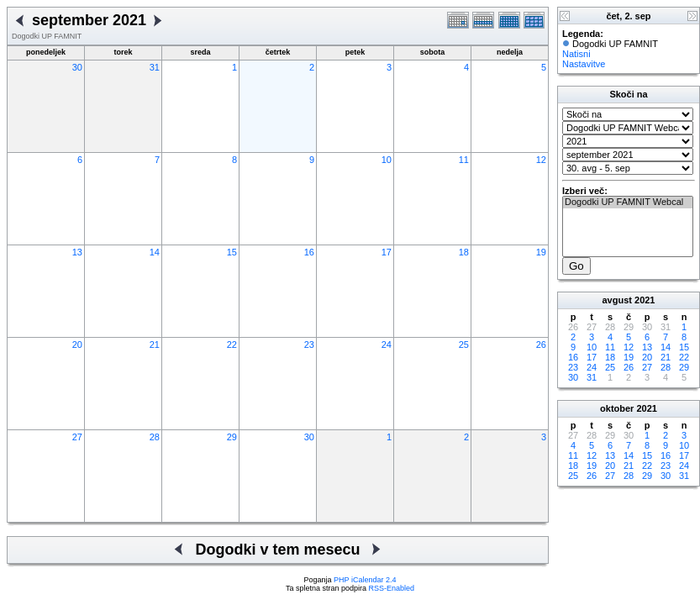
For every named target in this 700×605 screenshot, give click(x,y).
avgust (616, 300)
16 (309, 252)
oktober (617, 408)
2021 (645, 300)
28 (155, 437)
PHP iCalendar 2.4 (365, 580)
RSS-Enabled (392, 588)
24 (387, 345)
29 (232, 437)
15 (232, 252)
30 (77, 67)
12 (541, 160)
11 (464, 160)
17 (387, 252)
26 (541, 345)
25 (464, 345)
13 (77, 252)
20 (77, 345)
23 (309, 345)
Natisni (576, 54)
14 (155, 252)
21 (155, 345)
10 (387, 160)
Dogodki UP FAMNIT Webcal (628, 203)
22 (232, 345)
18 (464, 252)
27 (77, 437)
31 (155, 67)
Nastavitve (584, 64)
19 (541, 252)
